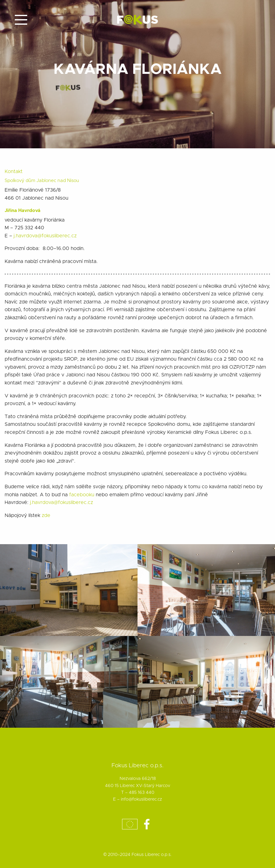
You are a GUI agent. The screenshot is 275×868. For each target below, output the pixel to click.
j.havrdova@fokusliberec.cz (45, 236)
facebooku (82, 495)
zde (46, 515)
